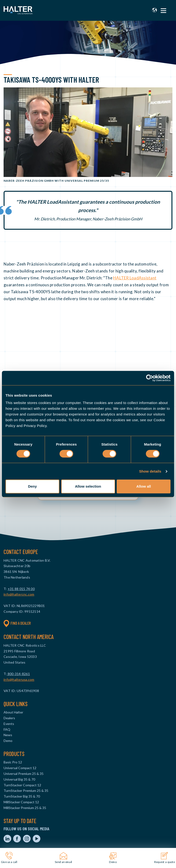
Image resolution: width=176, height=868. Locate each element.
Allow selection (88, 486)
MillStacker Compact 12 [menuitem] (21, 802)
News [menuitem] (8, 735)
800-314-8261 (18, 674)
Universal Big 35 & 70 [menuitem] (19, 779)
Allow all (144, 486)
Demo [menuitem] (8, 741)
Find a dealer (17, 623)
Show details (150, 471)
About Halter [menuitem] (13, 712)
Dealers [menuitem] (9, 718)
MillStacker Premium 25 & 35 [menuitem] (25, 808)
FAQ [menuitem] (7, 729)
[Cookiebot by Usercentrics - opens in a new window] (150, 378)
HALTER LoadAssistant (135, 278)
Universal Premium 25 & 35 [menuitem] (24, 774)
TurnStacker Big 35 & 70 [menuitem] (22, 796)
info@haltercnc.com (19, 594)
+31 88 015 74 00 (21, 589)
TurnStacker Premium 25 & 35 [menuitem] (26, 791)
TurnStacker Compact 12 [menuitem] (22, 785)
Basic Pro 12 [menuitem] (13, 762)
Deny (32, 486)
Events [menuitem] (9, 724)
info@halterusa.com (19, 679)
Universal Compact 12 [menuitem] (20, 768)
